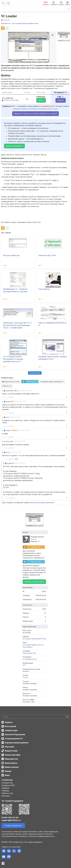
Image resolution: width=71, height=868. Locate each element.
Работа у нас (7, 793)
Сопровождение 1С (14, 739)
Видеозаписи (11, 763)
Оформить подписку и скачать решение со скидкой (35, 114)
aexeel (8, 402)
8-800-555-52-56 (10, 818)
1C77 (24, 665)
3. (3, 417)
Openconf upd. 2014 (47, 255)
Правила (5, 788)
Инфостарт (37, 222)
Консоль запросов (11, 255)
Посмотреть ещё (35, 373)
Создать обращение (13, 826)
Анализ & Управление (15, 734)
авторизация (49, 503)
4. (3, 430)
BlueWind (10, 463)
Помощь (5, 791)
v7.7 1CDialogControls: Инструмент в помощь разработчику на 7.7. (13, 359)
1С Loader (9, 16)
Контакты (6, 796)
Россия (25, 677)
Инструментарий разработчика (34, 639)
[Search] (35, 717)
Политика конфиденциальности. (42, 836)
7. (4, 463)
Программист (28, 647)
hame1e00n (10, 391)
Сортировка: (52, 382)
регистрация (38, 503)
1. (3, 391)
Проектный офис (13, 755)
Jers (7, 417)
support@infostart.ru (11, 820)
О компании (7, 780)
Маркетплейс (11, 751)
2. (3, 402)
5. (3, 441)
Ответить (11, 397)
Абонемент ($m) (29, 702)
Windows (26, 671)
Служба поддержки (14, 801)
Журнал (9, 722)
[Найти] (67, 717)
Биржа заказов (12, 767)
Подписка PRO (8, 785)
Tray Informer (44, 289)
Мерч (7, 775)
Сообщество (7, 783)
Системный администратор (33, 645)
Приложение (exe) (29, 653)
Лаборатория (11, 730)
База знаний (10, 726)
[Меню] (3, 3)
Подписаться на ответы (11, 382)
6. (3, 452)
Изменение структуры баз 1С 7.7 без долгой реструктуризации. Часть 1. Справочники (17, 325)
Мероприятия (11, 759)
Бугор (8, 441)
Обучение (10, 747)
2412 (7, 452)
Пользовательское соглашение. (15, 836)
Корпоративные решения (17, 743)
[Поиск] (8, 3)
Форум (8, 771)
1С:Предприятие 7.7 (30, 659)
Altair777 (9, 430)
